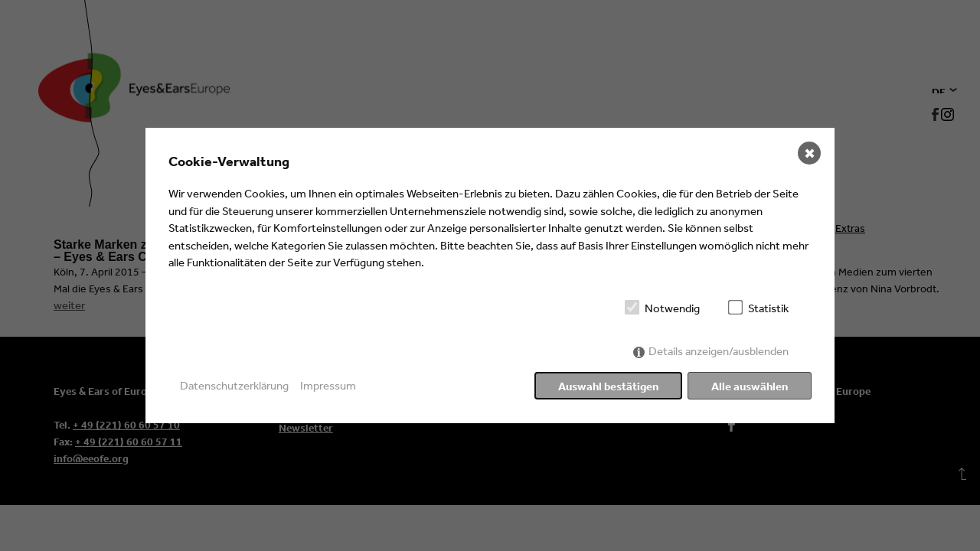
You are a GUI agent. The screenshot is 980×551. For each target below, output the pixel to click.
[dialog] (490, 275)
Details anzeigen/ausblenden (719, 351)
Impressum (328, 385)
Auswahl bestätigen (608, 386)
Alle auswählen (750, 386)
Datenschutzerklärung (234, 385)
